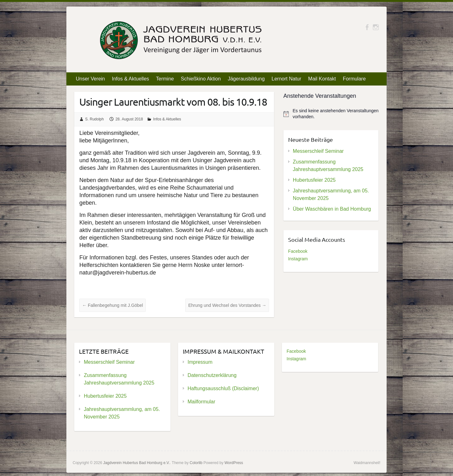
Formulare (354, 79)
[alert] (331, 114)
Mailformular (201, 402)
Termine (165, 79)
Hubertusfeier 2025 (314, 180)
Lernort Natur (286, 79)
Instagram (298, 259)
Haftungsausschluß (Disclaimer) (223, 388)
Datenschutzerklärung (212, 375)
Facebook (298, 251)
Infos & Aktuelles (131, 79)
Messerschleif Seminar (318, 151)
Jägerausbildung (246, 79)
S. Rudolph (95, 119)
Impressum (200, 362)
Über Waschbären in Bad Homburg (332, 209)
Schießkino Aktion (201, 79)
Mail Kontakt (322, 79)
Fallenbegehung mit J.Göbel (112, 305)
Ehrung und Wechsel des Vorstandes (227, 305)
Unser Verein (90, 79)
